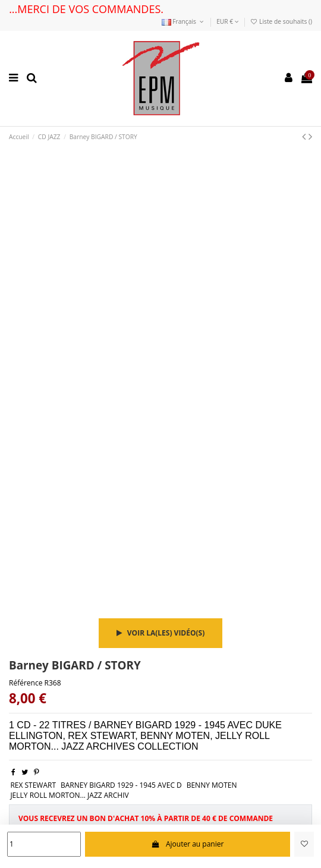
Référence (26, 683)
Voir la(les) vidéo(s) (161, 633)
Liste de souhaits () (281, 21)
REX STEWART (33, 785)
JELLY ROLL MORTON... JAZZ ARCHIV (69, 795)
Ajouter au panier (187, 844)
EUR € (228, 21)
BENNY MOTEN (212, 785)
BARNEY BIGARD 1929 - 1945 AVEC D (121, 785)
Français (184, 21)
